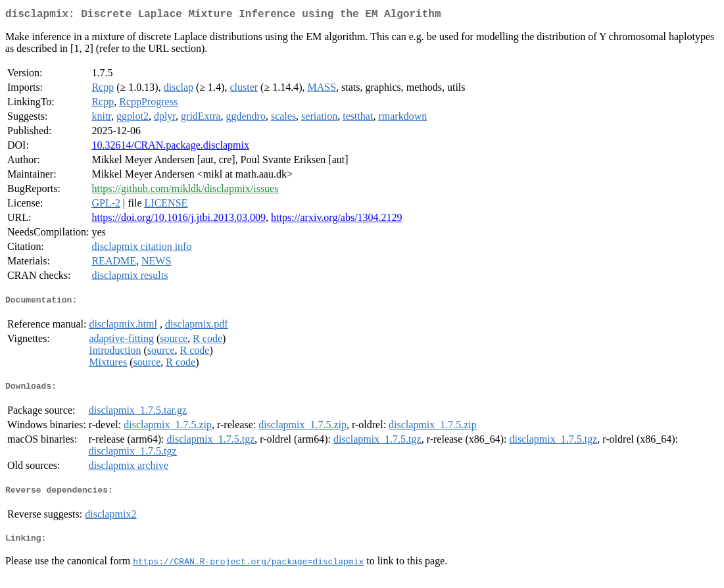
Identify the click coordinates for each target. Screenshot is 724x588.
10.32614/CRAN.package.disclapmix (170, 148)
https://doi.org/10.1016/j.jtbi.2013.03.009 (179, 220)
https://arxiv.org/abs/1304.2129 (337, 220)
